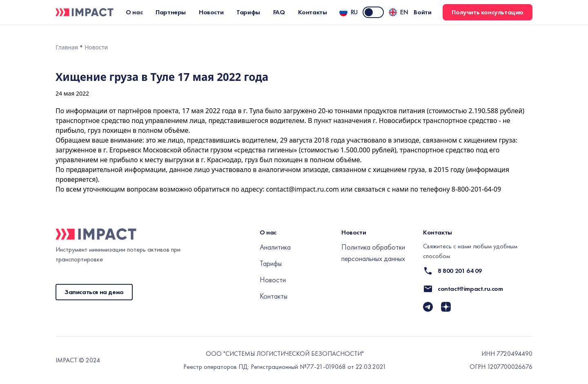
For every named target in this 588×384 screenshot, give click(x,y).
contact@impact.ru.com (302, 189)
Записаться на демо (94, 292)
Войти (422, 12)
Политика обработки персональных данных (373, 253)
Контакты (274, 296)
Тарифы (271, 263)
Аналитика (275, 247)
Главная (67, 47)
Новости (96, 47)
